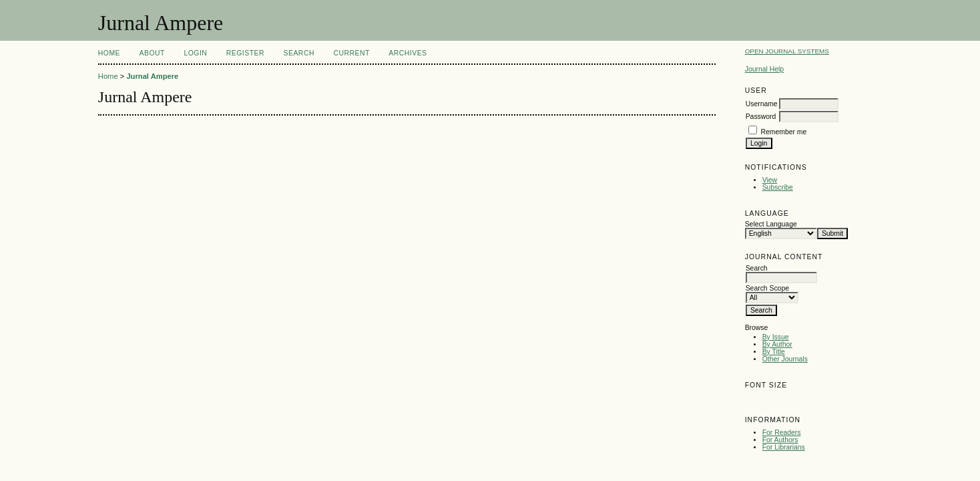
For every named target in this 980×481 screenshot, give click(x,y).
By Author (777, 344)
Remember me (784, 132)
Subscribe (778, 187)
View (770, 180)
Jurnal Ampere (152, 76)
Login (195, 53)
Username (762, 104)
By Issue (776, 337)
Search (299, 53)
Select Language (771, 224)
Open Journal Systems (787, 51)
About (152, 53)
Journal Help (764, 69)
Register (245, 53)
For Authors (780, 440)
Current (351, 53)
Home (109, 53)
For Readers (782, 433)
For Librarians (784, 447)
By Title (774, 352)
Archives (408, 53)
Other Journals (785, 359)
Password (761, 117)
